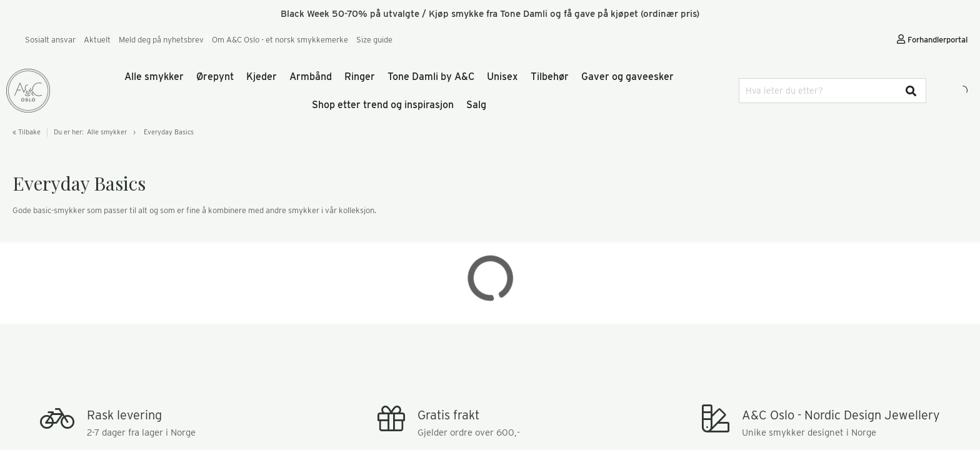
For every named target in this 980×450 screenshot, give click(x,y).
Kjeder (262, 77)
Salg (476, 105)
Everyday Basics (169, 132)
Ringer (360, 77)
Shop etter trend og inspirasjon (383, 105)
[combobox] (832, 91)
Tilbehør (550, 77)
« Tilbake (27, 132)
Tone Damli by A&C (431, 77)
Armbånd (311, 77)
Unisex (502, 77)
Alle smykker (154, 77)
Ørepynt (215, 77)
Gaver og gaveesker (627, 77)
